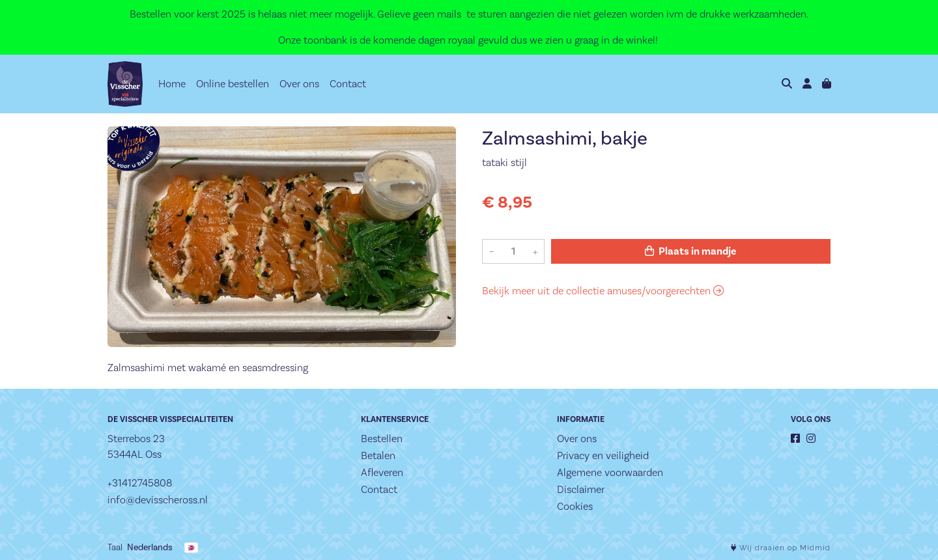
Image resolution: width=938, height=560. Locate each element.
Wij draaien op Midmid (781, 548)
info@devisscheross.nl (158, 500)
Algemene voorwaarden (610, 472)
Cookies (575, 506)
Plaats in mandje (690, 251)
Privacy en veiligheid (603, 455)
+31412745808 (140, 483)
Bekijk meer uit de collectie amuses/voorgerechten (603, 291)
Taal (115, 547)
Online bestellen (233, 84)
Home (172, 84)
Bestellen (382, 439)
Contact (348, 84)
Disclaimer (581, 489)
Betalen (378, 455)
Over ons (299, 84)
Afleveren (382, 472)
